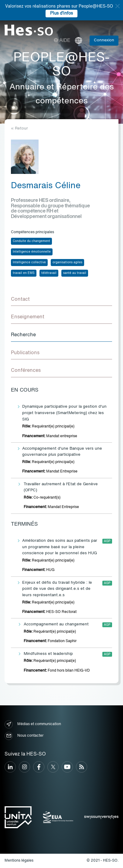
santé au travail (75, 273)
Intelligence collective (29, 262)
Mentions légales (19, 861)
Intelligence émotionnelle (32, 252)
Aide (62, 41)
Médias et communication (33, 724)
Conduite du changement (31, 241)
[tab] (61, 300)
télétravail (49, 273)
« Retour (19, 128)
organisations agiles (67, 262)
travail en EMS (24, 273)
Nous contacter (24, 736)
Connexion (104, 40)
